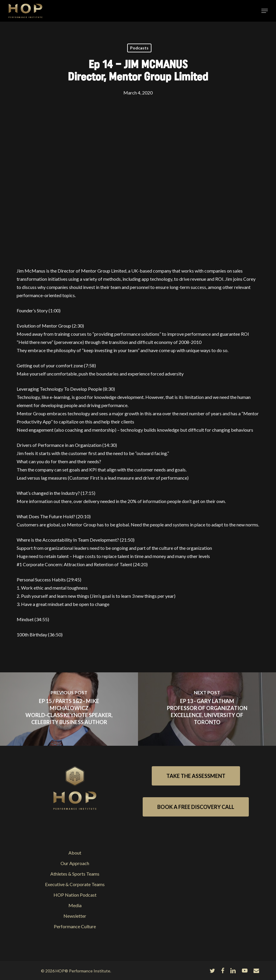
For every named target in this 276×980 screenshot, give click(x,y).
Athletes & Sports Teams (75, 874)
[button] (265, 11)
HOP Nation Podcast (75, 895)
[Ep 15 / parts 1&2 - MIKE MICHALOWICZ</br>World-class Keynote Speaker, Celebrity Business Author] (69, 709)
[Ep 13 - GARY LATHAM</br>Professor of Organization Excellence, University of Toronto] (207, 709)
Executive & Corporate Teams (75, 884)
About (75, 853)
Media (75, 905)
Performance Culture (75, 926)
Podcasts (139, 48)
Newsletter (75, 916)
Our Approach (75, 863)
